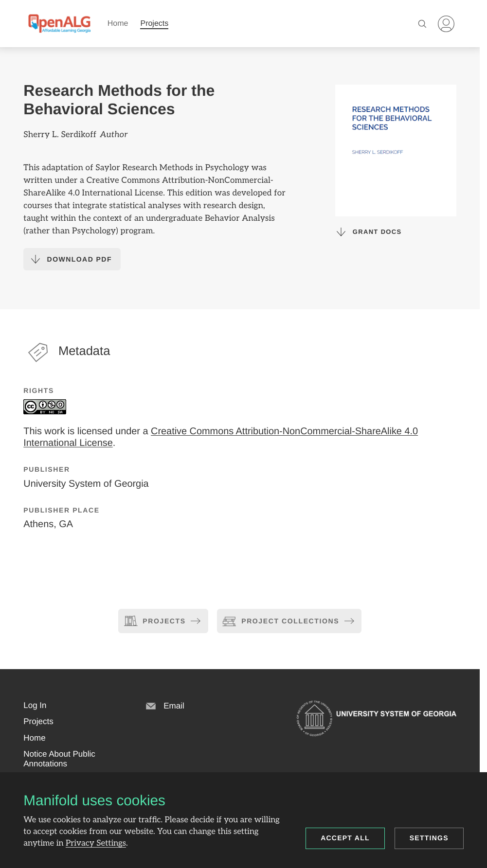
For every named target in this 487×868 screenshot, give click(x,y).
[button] (35, 706)
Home (118, 24)
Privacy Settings (96, 843)
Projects (154, 24)
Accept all (345, 838)
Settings (429, 838)
